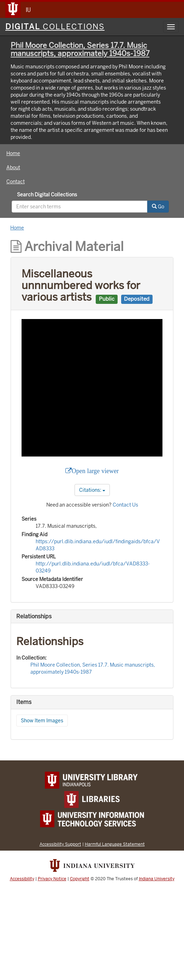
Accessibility (22, 879)
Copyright (80, 879)
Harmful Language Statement (115, 844)
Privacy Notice (52, 879)
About (13, 167)
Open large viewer (95, 471)
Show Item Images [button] (42, 721)
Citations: (92, 490)
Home (13, 153)
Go (158, 207)
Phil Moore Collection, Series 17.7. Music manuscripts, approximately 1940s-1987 (80, 49)
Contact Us (125, 505)
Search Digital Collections (47, 195)
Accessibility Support (60, 844)
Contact (16, 182)
